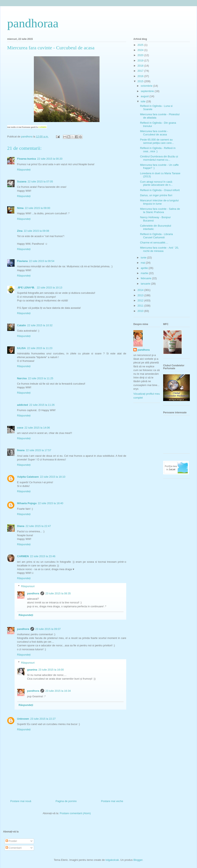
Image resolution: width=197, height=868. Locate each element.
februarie (146, 278)
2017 (141, 71)
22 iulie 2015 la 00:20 (50, 159)
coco (20, 428)
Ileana (21, 450)
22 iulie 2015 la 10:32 (40, 325)
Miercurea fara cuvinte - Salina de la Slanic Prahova (160, 210)
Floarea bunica (26, 159)
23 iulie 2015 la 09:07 (48, 629)
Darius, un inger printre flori (156, 195)
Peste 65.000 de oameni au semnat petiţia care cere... (157, 141)
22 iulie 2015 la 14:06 (37, 428)
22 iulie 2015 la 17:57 (39, 450)
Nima (20, 208)
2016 (141, 76)
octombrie (147, 86)
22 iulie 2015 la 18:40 (50, 503)
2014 (141, 290)
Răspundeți (24, 170)
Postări (11, 841)
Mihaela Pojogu (27, 503)
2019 (141, 61)
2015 (141, 81)
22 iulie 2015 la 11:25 (41, 378)
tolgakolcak (112, 860)
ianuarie (146, 284)
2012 (141, 300)
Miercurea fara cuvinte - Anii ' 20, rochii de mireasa (159, 249)
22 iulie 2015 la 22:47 (38, 526)
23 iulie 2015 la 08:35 (58, 593)
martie (145, 273)
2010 (141, 311)
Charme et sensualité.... (154, 243)
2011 (141, 306)
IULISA (21, 348)
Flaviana (22, 261)
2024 (141, 50)
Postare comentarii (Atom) (75, 813)
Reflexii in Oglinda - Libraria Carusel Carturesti (156, 236)
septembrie (148, 91)
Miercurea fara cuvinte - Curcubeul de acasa (154, 133)
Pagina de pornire (66, 801)
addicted (22, 405)
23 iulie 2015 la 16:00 (51, 670)
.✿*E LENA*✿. (26, 288)
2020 (141, 55)
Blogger (138, 860)
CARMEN (42, 127)
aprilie (145, 268)
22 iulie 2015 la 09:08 (37, 231)
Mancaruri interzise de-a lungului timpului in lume (159, 202)
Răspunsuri (28, 586)
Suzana (22, 182)
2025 (141, 45)
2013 (141, 295)
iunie (144, 258)
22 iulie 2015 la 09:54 (42, 261)
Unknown (23, 719)
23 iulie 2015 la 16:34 (58, 691)
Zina (20, 231)
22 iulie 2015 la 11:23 (40, 348)
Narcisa (22, 378)
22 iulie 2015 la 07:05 (40, 182)
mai (143, 263)
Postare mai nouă (21, 801)
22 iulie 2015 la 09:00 (38, 208)
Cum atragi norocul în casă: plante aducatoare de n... (156, 183)
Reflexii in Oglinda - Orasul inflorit (160, 190)
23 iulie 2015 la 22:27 (43, 719)
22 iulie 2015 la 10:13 (50, 288)
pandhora (33, 593)
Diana (21, 526)
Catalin (21, 325)
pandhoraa (33, 23)
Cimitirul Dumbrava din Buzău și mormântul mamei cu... (159, 158)
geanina (32, 670)
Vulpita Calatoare (28, 477)
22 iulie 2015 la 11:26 (42, 405)
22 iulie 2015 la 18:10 (53, 477)
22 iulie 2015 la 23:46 (43, 556)
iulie (144, 101)
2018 (141, 66)
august (145, 96)
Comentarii (14, 848)
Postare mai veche (112, 801)
